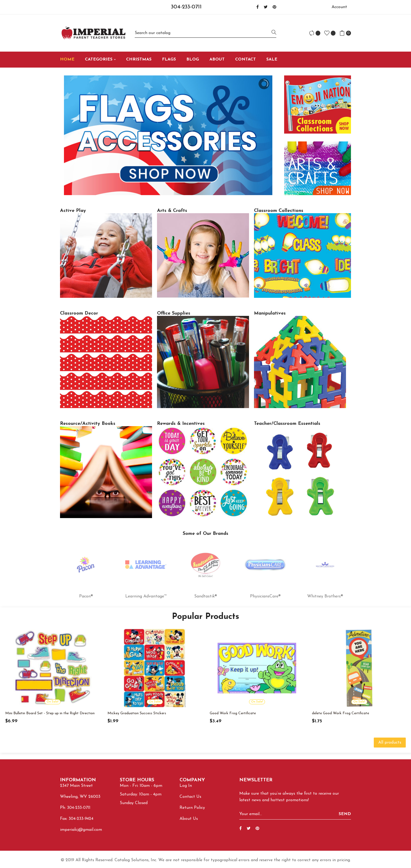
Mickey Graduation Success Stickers (137, 713)
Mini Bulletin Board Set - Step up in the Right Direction (50, 713)
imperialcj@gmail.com (81, 830)
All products (390, 743)
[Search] (206, 33)
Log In (186, 786)
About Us (189, 819)
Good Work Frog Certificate (233, 713)
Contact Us (190, 797)
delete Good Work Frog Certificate (340, 713)
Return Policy (192, 808)
